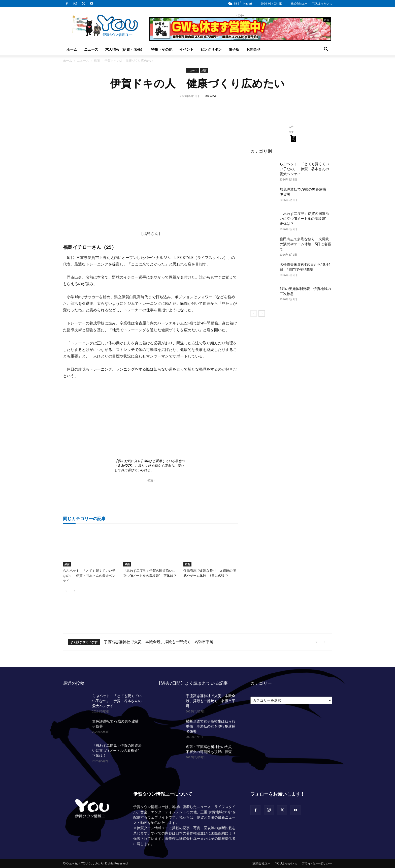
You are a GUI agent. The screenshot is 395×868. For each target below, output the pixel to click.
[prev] (316, 642)
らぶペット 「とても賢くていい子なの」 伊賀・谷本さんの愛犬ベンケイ (89, 576)
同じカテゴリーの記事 (84, 518)
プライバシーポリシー (317, 863)
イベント (186, 49)
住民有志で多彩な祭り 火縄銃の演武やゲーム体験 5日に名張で (305, 244)
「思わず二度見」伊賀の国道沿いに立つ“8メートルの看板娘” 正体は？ (305, 219)
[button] (326, 50)
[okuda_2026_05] (240, 39)
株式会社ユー (299, 3)
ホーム (72, 49)
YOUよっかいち (322, 3)
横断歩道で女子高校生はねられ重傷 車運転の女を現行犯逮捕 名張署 (212, 726)
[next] (324, 642)
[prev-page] (66, 591)
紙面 (97, 61)
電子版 (234, 49)
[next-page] (74, 591)
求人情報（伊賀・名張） (125, 49)
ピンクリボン (211, 49)
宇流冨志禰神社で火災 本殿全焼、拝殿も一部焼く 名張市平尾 (159, 642)
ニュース (91, 49)
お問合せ (253, 49)
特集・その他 (162, 49)
